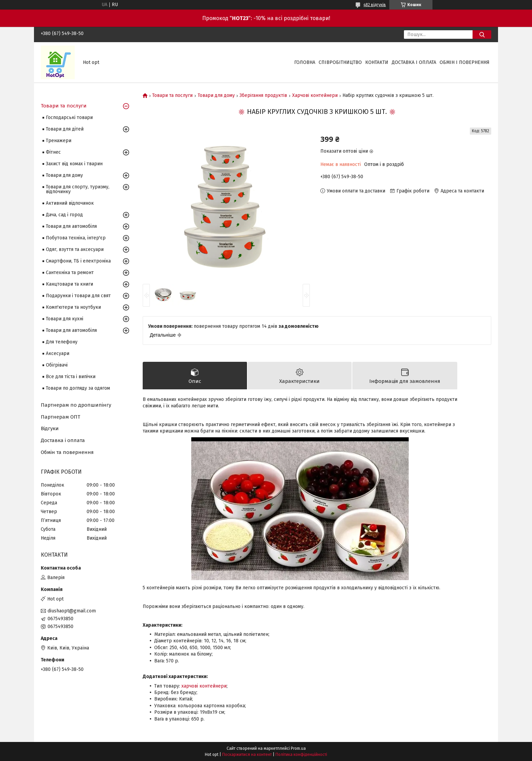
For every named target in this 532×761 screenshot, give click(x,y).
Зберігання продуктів (263, 96)
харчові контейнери (204, 686)
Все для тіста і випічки (71, 377)
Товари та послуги (172, 96)
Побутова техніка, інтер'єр (76, 238)
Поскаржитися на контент (247, 755)
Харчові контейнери (315, 96)
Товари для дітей (65, 129)
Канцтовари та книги (69, 284)
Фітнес (53, 152)
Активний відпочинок (70, 203)
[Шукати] (482, 35)
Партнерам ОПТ (60, 417)
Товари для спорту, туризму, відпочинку (78, 189)
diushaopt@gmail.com (72, 611)
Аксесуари (58, 353)
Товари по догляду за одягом (78, 388)
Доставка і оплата (414, 62)
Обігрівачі (57, 365)
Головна (305, 62)
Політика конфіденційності (301, 755)
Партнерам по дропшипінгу (76, 405)
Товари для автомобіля (71, 226)
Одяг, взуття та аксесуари (75, 249)
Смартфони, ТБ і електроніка (78, 261)
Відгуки (50, 428)
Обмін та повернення (67, 452)
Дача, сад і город (64, 215)
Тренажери (59, 141)
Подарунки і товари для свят (78, 296)
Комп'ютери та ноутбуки (73, 307)
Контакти (377, 62)
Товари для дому (216, 96)
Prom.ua (298, 748)
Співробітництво (340, 62)
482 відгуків (375, 5)
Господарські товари (69, 117)
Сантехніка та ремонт (70, 273)
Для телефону (62, 342)
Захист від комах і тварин (74, 164)
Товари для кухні (65, 319)
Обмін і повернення (465, 62)
